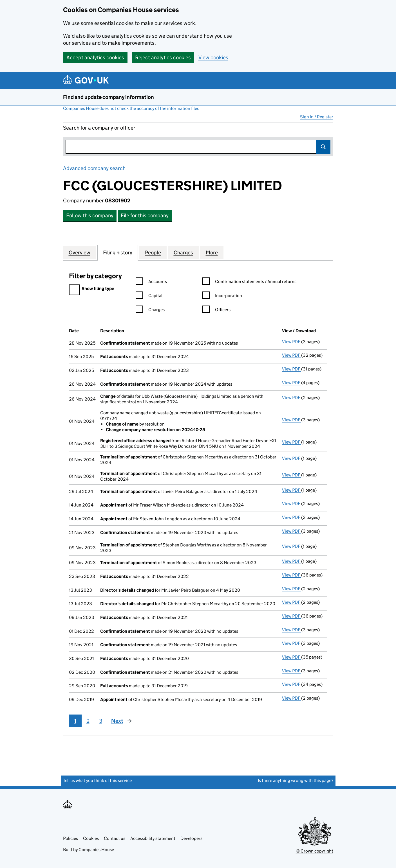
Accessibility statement (153, 838)
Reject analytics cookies (163, 57)
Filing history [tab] (118, 252)
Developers (191, 838)
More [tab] (212, 252)
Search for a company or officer (99, 128)
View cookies (213, 57)
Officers (216, 310)
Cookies (91, 838)
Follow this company (90, 215)
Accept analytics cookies (95, 57)
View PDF (292, 342)
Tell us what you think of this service (97, 780)
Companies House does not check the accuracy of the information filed (131, 108)
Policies (71, 838)
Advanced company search (94, 168)
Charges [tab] (183, 252)
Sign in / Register (317, 117)
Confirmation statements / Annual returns (249, 282)
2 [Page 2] (88, 721)
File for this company (145, 215)
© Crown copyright (315, 851)
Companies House (96, 850)
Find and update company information (108, 97)
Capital (149, 296)
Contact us (115, 838)
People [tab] (153, 252)
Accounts (151, 282)
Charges (150, 310)
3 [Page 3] (101, 721)
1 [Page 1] (75, 721)
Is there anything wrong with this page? (296, 780)
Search (323, 147)
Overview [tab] (80, 252)
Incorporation (222, 296)
